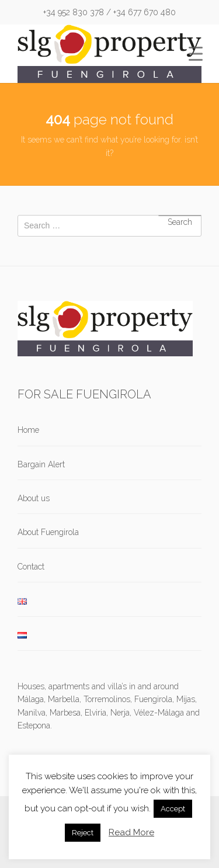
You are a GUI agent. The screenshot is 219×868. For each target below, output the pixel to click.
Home (28, 430)
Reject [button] (83, 833)
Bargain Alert (41, 464)
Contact (31, 567)
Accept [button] (173, 809)
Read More (131, 832)
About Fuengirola (48, 532)
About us (34, 498)
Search (180, 216)
